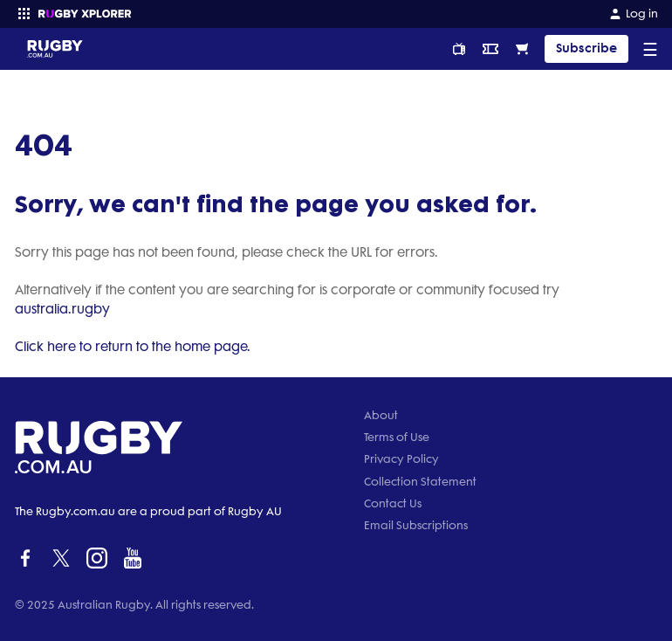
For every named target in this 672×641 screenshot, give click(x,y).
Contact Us (393, 503)
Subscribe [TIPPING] (586, 48)
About (381, 415)
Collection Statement (420, 482)
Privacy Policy (401, 459)
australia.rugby (62, 309)
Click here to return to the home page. (133, 347)
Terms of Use (397, 437)
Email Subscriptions (416, 525)
